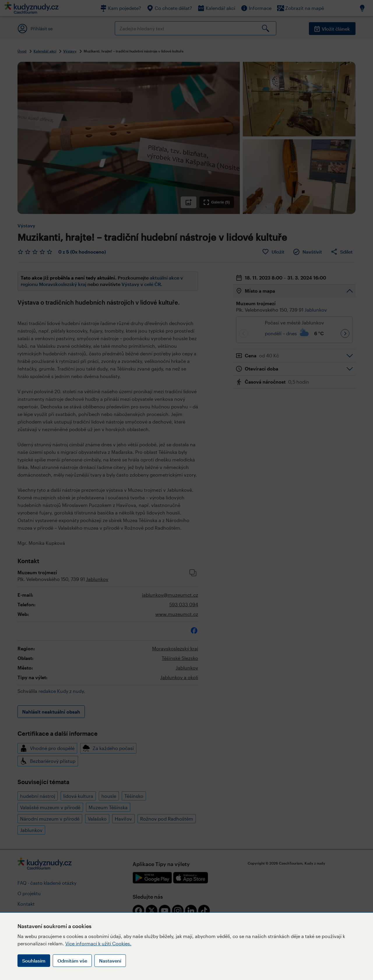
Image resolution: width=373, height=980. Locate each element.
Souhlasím (34, 961)
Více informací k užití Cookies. (98, 943)
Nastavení (110, 961)
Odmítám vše (72, 961)
